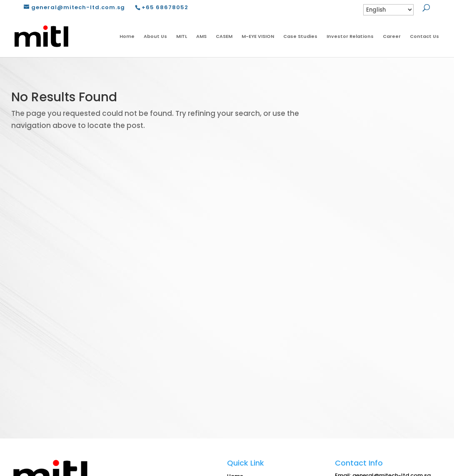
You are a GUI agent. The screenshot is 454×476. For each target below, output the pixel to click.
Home (127, 36)
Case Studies (300, 36)
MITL (182, 36)
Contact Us (424, 36)
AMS (201, 36)
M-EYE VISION (258, 36)
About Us (155, 36)
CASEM (224, 36)
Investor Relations (350, 36)
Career (392, 36)
